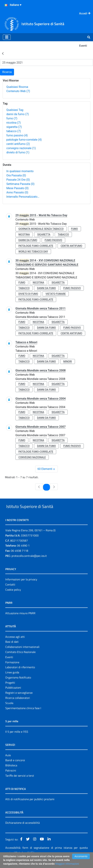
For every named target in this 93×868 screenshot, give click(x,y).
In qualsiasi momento (20, 171)
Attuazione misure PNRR (20, 621)
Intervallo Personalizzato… (23, 197)
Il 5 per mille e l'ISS (17, 740)
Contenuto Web (18, 91)
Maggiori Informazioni (67, 864)
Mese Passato (17, 188)
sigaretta (14, 127)
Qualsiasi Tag (15, 110)
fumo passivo (17, 135)
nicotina (14, 123)
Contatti (10, 593)
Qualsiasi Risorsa (17, 87)
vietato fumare (56, 294)
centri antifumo (18, 144)
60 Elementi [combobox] (48, 469)
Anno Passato (17, 192)
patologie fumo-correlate (24, 140)
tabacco (14, 131)
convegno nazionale (21, 148)
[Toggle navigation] (7, 37)
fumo (12, 118)
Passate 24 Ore (18, 180)
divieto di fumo (18, 152)
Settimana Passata (20, 184)
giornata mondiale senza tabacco (41, 229)
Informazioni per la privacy (21, 587)
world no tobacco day (33, 251)
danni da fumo (18, 114)
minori (68, 361)
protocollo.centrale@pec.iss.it (29, 564)
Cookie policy (13, 598)
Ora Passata (16, 175)
